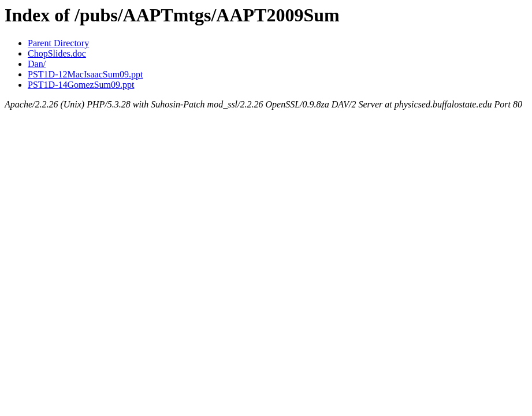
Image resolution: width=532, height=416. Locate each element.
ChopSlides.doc (57, 53)
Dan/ (37, 64)
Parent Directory (58, 43)
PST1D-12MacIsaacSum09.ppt (85, 74)
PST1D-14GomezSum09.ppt (81, 85)
